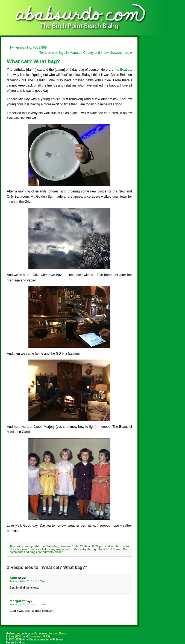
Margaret (17, 601)
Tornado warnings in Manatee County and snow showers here (84, 53)
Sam (13, 578)
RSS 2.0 (109, 549)
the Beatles (123, 70)
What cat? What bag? (33, 61)
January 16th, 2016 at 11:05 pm (28, 581)
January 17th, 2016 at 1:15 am (28, 604)
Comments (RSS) (39, 636)
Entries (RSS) (14, 636)
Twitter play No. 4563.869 (28, 48)
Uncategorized (19, 549)
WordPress (59, 633)
